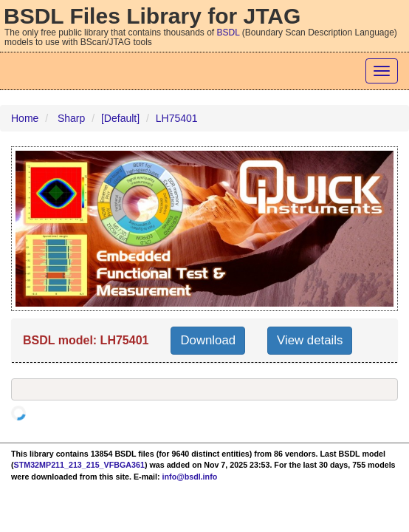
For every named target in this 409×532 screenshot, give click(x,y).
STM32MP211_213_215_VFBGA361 (79, 465)
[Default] (120, 118)
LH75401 (177, 118)
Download (208, 340)
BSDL (228, 33)
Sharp (71, 118)
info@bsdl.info (190, 477)
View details (310, 340)
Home (25, 118)
